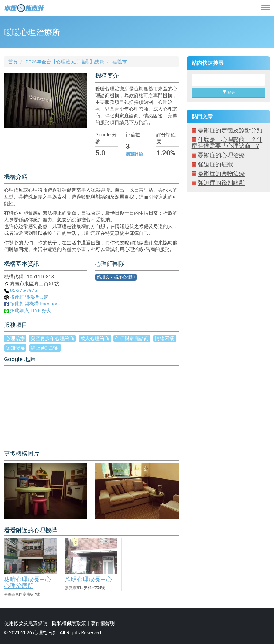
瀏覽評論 (134, 154)
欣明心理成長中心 (89, 579)
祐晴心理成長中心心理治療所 (28, 583)
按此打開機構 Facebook (33, 304)
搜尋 (229, 92)
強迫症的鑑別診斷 (221, 183)
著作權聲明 (103, 623)
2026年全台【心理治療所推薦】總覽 (65, 62)
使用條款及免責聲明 (26, 623)
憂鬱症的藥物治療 (221, 173)
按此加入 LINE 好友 (28, 310)
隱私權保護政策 (69, 623)
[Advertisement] (228, 344)
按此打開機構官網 (26, 297)
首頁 (13, 62)
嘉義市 (120, 62)
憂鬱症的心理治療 (221, 155)
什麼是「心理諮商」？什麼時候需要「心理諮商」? (227, 143)
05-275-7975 (20, 290)
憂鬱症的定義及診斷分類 (230, 130)
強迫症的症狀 (215, 164)
